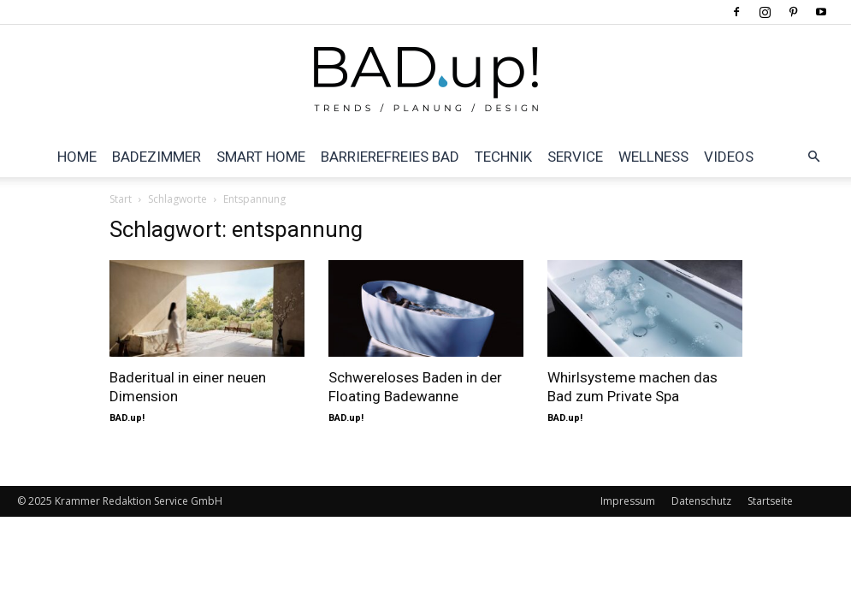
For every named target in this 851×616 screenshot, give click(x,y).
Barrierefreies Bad (390, 157)
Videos (729, 157)
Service (575, 157)
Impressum (628, 501)
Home (77, 157)
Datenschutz (701, 501)
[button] (813, 157)
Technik (503, 157)
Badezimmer (157, 157)
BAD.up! (127, 418)
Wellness (653, 157)
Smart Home (261, 157)
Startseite (770, 501)
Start (121, 199)
